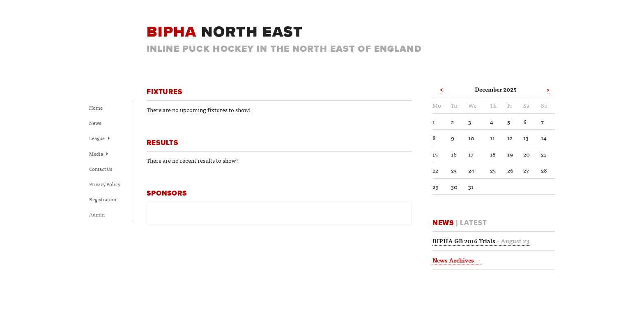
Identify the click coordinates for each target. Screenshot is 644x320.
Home (96, 108)
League (99, 138)
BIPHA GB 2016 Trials (481, 241)
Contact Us (101, 169)
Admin (97, 214)
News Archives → (457, 260)
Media (99, 154)
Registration (103, 199)
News (95, 123)
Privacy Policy (105, 184)
